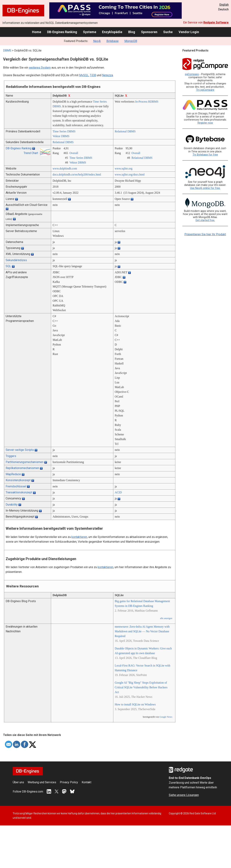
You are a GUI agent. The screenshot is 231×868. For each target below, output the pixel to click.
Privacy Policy (69, 782)
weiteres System (40, 68)
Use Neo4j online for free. (205, 188)
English (224, 5)
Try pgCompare (205, 90)
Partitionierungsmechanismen (25, 462)
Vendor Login (189, 32)
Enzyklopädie (112, 32)
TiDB (93, 75)
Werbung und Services (42, 782)
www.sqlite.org (124, 168)
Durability (12, 505)
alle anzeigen (166, 618)
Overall (74, 153)
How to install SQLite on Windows (135, 704)
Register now (205, 123)
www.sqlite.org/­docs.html (130, 174)
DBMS (7, 50)
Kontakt (86, 782)
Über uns (18, 782)
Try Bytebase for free (205, 155)
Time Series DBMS (64, 131)
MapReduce (13, 474)
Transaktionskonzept (19, 492)
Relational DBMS (125, 131)
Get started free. (205, 220)
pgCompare (192, 74)
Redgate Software (216, 22)
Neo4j (97, 41)
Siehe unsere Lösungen (184, 795)
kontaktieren (79, 537)
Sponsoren (149, 32)
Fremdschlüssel (16, 486)
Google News (166, 717)
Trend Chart (31, 153)
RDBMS (153, 102)
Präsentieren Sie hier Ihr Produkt (205, 234)
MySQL (84, 75)
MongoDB (131, 41)
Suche (168, 32)
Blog (132, 32)
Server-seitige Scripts (20, 450)
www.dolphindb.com (65, 168)
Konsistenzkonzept (18, 480)
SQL (8, 266)
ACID (118, 492)
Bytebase (112, 41)
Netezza (107, 75)
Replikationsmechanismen (22, 468)
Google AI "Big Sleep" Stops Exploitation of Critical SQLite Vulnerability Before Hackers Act (141, 687)
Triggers (11, 456)
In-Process (141, 102)
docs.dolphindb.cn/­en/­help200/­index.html (77, 174)
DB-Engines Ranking (62, 32)
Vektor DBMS (61, 136)
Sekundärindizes (16, 260)
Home (37, 32)
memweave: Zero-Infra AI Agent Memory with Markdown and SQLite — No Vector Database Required (142, 631)
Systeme (90, 32)
